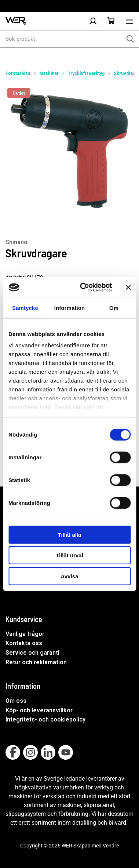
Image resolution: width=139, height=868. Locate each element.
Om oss (16, 701)
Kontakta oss (24, 643)
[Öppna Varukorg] (111, 21)
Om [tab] (114, 308)
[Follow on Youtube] (66, 752)
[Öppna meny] (129, 21)
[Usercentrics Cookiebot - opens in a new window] (83, 287)
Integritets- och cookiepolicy (45, 719)
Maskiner (49, 73)
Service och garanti (32, 653)
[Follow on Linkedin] (48, 752)
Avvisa (70, 576)
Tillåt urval (69, 555)
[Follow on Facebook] (13, 752)
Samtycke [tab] (25, 308)
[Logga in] (93, 21)
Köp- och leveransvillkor (39, 710)
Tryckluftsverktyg (86, 73)
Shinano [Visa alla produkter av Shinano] (17, 242)
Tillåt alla (70, 534)
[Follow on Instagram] (30, 752)
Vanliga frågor (25, 634)
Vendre (111, 846)
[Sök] (130, 39)
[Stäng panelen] (128, 287)
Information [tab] (70, 308)
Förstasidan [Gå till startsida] (18, 73)
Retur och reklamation (36, 662)
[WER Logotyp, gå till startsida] (16, 21)
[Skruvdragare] (69, 150)
